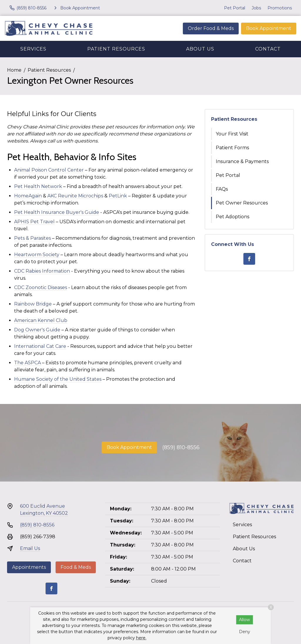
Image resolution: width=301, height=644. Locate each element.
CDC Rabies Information (42, 271)
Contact (268, 49)
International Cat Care (40, 346)
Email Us (30, 548)
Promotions (280, 8)
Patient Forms (232, 148)
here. (141, 638)
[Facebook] (249, 259)
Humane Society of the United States (58, 379)
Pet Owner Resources (242, 203)
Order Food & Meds (211, 28)
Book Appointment (269, 28)
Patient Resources (116, 49)
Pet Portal (235, 8)
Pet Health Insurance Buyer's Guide (57, 212)
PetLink (118, 196)
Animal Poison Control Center (49, 170)
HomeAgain (28, 196)
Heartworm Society (37, 255)
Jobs (256, 8)
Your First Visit (232, 134)
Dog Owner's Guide (37, 330)
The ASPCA (27, 363)
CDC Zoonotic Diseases (41, 287)
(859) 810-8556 (181, 447)
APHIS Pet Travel (34, 222)
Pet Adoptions (233, 217)
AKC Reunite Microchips (75, 196)
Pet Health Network (38, 186)
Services (33, 49)
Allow (244, 620)
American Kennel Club (41, 320)
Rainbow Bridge (33, 304)
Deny (245, 632)
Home (14, 70)
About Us (200, 49)
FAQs (222, 189)
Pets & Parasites (33, 238)
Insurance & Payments (242, 161)
